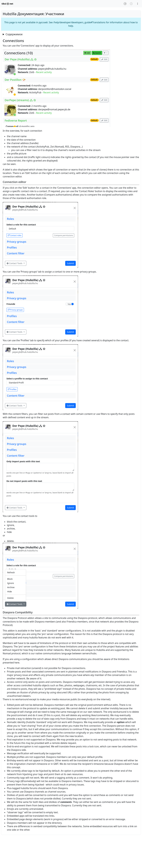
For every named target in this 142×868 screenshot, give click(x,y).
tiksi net (7, 4)
